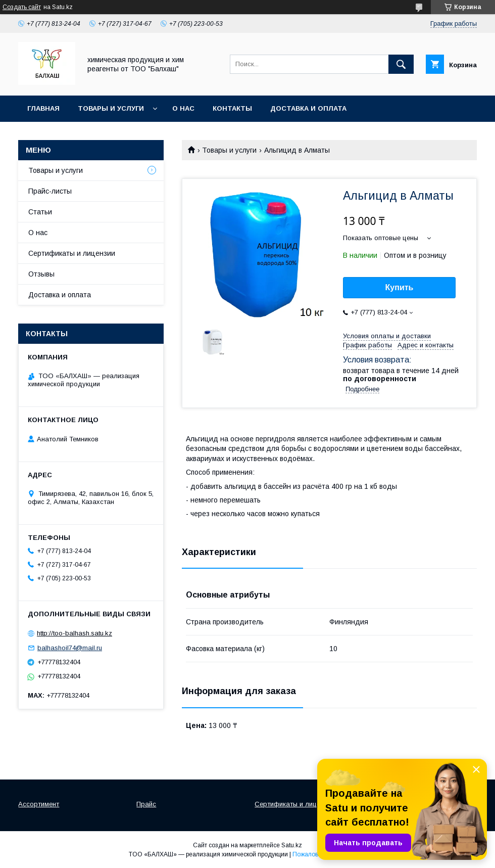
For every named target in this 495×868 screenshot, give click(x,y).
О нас (183, 108)
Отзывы (41, 274)
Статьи (40, 212)
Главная (43, 108)
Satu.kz (292, 845)
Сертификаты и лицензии (72, 253)
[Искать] (401, 64)
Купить (400, 287)
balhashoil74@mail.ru (70, 648)
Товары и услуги (111, 108)
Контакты (232, 108)
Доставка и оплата (308, 108)
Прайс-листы (50, 191)
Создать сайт (22, 7)
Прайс (146, 804)
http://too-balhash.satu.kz (75, 633)
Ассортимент (39, 804)
